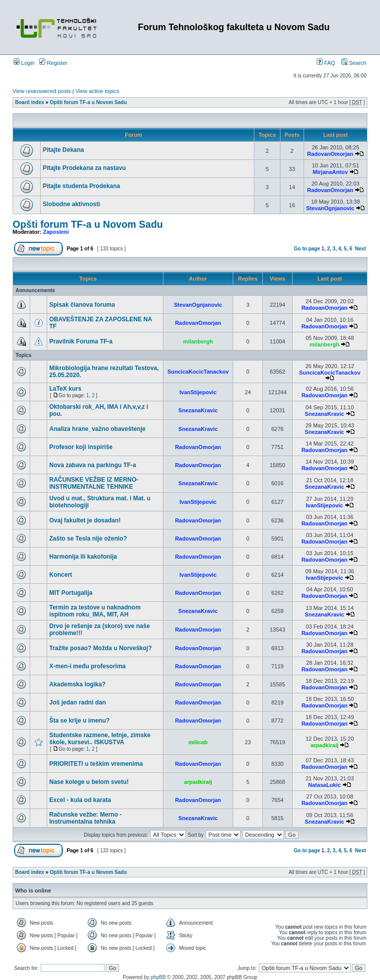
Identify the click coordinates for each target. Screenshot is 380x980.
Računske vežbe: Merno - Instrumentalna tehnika (85, 818)
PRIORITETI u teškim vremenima (96, 764)
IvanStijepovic (198, 392)
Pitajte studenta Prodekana (81, 186)
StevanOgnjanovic (330, 208)
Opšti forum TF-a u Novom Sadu (88, 102)
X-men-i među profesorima (87, 666)
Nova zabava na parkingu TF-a (93, 465)
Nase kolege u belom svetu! (89, 782)
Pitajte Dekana (63, 150)
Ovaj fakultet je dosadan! (85, 520)
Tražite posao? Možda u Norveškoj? (101, 648)
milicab (198, 742)
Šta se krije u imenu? (79, 721)
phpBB (158, 977)
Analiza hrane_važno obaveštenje (97, 429)
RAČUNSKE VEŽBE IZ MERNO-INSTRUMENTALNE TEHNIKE (94, 483)
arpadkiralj (325, 745)
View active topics (97, 91)
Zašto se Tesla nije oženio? (88, 539)
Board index (30, 102)
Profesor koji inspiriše (81, 447)
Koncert (61, 575)
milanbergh (198, 341)
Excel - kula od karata (80, 800)
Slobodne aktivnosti (71, 204)
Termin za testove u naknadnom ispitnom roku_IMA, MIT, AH (95, 611)
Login (24, 63)
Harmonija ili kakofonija (83, 557)
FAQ (326, 63)
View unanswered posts (42, 91)
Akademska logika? (77, 684)
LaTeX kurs (65, 389)
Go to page (307, 249)
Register (53, 63)
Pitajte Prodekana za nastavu (84, 168)
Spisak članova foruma (82, 305)
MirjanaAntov (330, 172)
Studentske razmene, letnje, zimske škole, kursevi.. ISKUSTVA (100, 739)
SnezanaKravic (198, 410)
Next (360, 249)
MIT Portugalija (71, 593)
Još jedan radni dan (78, 702)
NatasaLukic (324, 785)
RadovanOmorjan (330, 154)
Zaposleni (56, 232)
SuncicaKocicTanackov (198, 372)
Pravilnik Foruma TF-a (81, 341)
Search (354, 63)
